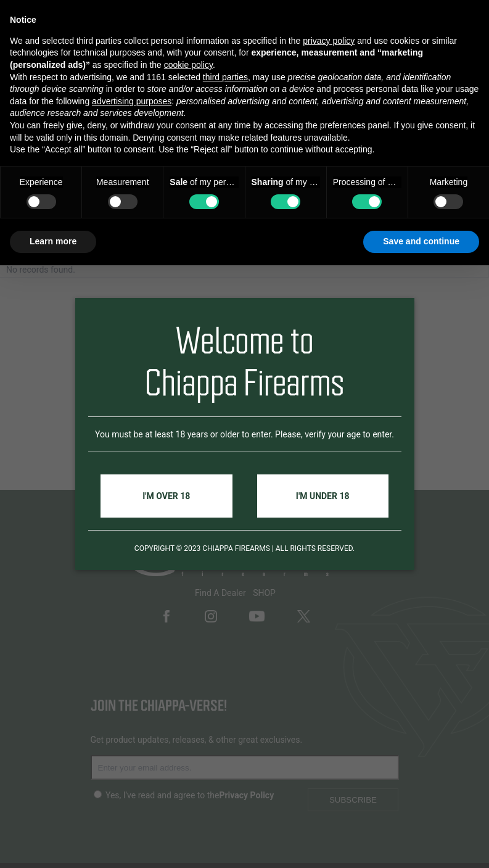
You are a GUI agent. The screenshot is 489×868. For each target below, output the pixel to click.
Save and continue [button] (421, 241)
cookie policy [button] (188, 65)
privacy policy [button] (329, 41)
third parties (225, 77)
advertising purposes (132, 101)
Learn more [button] (53, 241)
